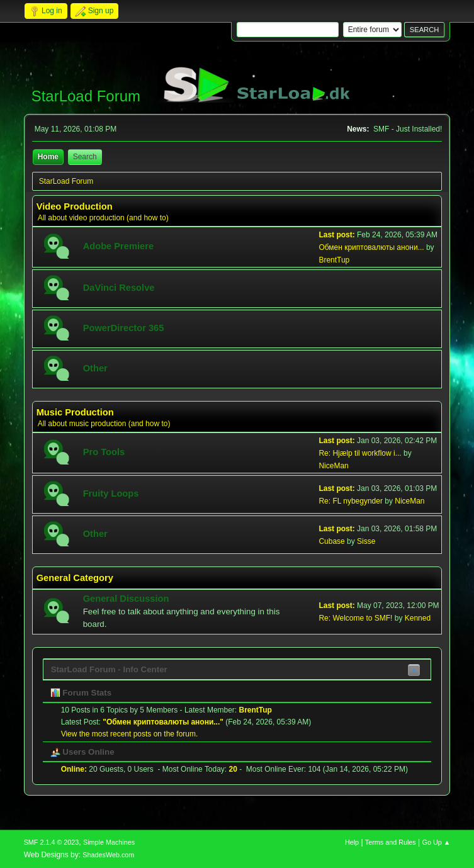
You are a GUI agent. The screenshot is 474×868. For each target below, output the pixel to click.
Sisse (366, 541)
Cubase (331, 541)
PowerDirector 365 (124, 328)
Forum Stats (81, 693)
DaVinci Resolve (119, 288)
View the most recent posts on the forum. (130, 734)
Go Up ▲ (437, 842)
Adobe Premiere (118, 246)
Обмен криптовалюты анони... (371, 247)
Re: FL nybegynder (350, 501)
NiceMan (333, 466)
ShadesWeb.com (108, 855)
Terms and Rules (391, 842)
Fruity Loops (111, 493)
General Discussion (126, 599)
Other (95, 368)
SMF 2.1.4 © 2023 (52, 842)
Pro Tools (104, 452)
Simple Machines (109, 842)
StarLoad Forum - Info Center (109, 669)
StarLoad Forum (86, 96)
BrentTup (334, 260)
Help (352, 842)
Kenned (418, 618)
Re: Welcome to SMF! (355, 618)
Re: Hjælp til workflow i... (360, 453)
